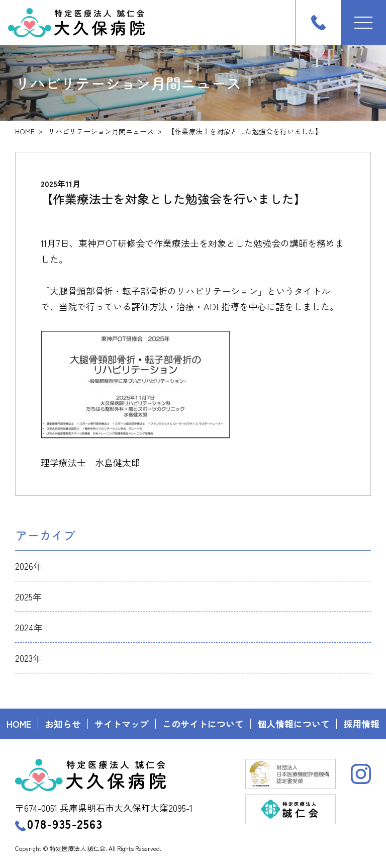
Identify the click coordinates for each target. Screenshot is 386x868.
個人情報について (294, 724)
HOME (25, 131)
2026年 (29, 566)
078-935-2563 (59, 823)
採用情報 (361, 724)
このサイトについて (203, 724)
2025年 (28, 596)
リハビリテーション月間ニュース (101, 131)
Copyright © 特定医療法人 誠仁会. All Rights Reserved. (88, 848)
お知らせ (63, 724)
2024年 (29, 627)
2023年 (28, 658)
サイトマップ (122, 724)
